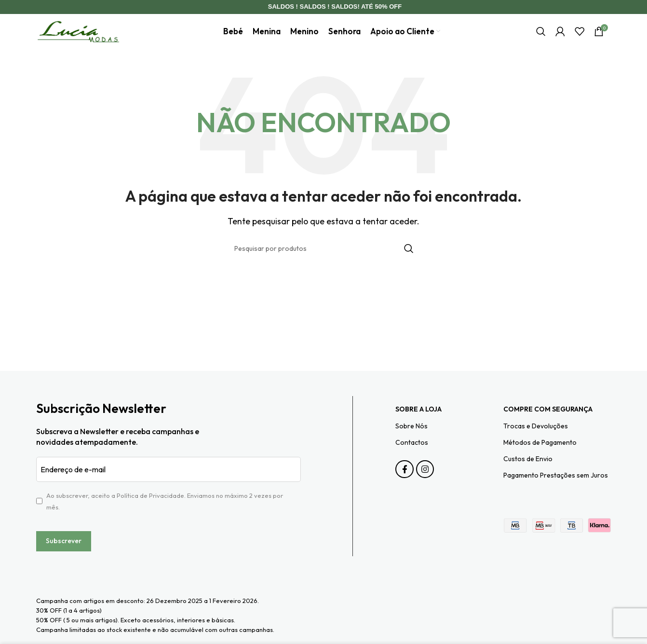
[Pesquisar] (541, 39)
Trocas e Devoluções (536, 441)
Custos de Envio (528, 474)
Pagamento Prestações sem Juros (556, 490)
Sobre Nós (411, 441)
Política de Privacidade (150, 510)
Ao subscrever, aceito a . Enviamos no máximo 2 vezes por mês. (165, 516)
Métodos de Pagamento (540, 457)
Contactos (412, 457)
